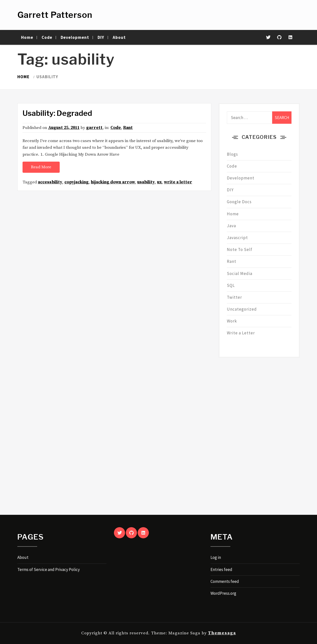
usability (146, 182)
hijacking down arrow (113, 182)
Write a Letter (241, 333)
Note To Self (240, 249)
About (119, 37)
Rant (128, 128)
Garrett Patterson (55, 15)
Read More (41, 167)
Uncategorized (242, 309)
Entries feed (221, 570)
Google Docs (239, 202)
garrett (94, 128)
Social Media (240, 273)
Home (27, 37)
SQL (231, 285)
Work (232, 321)
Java (231, 226)
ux (159, 182)
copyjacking (77, 182)
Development (75, 37)
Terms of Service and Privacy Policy (49, 570)
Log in (216, 557)
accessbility (50, 182)
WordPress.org (223, 593)
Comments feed (225, 581)
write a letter (178, 182)
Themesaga (222, 633)
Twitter (234, 297)
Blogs (232, 154)
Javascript (237, 238)
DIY (101, 37)
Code (47, 37)
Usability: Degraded (57, 113)
